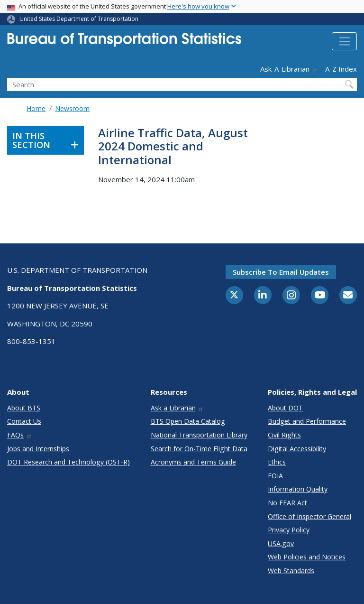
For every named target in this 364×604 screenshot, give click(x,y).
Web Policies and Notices (307, 557)
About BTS (24, 408)
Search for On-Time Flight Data (199, 449)
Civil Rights (284, 435)
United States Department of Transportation (79, 19)
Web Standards (291, 571)
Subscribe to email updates (281, 272)
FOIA (275, 476)
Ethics (277, 462)
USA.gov (281, 544)
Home (36, 108)
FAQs (20, 435)
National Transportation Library (199, 435)
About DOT (285, 408)
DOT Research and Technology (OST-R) (68, 462)
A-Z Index (341, 69)
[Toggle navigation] (344, 41)
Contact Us (24, 421)
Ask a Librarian (177, 408)
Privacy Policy (289, 530)
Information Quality (298, 489)
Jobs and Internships (38, 449)
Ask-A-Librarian (289, 69)
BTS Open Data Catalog (188, 421)
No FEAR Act (287, 503)
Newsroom (72, 108)
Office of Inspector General (309, 516)
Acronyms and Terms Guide (193, 462)
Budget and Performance (307, 421)
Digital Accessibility (297, 449)
